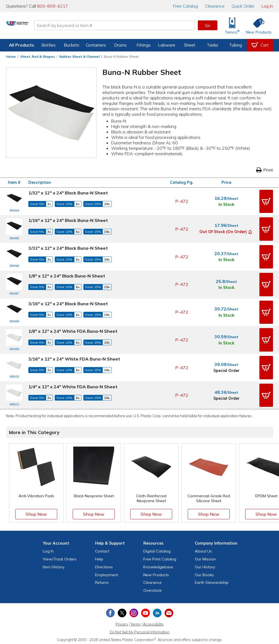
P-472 (182, 201)
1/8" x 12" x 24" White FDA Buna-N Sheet (73, 330)
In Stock (226, 205)
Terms (136, 622)
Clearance (215, 6)
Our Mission (205, 557)
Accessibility (153, 622)
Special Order (226, 369)
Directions (104, 564)
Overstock (152, 588)
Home (11, 57)
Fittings (144, 45)
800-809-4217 (53, 6)
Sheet (190, 45)
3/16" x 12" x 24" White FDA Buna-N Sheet (74, 357)
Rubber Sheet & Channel (79, 57)
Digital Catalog (157, 549)
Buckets (72, 45)
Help (99, 557)
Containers (96, 45)
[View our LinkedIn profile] (157, 611)
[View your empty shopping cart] (260, 45)
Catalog (185, 6)
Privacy (122, 622)
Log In (267, 6)
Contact (102, 549)
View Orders (60, 557)
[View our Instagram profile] (134, 611)
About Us (203, 549)
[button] (266, 201)
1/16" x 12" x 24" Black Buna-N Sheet (68, 220)
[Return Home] (38, 26)
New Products (156, 572)
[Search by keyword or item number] (135, 25)
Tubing (236, 45)
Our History (205, 564)
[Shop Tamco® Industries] (232, 25)
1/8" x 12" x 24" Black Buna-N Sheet (67, 275)
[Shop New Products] (257, 25)
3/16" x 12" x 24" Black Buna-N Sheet (68, 302)
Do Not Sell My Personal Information (139, 630)
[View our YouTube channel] (145, 611)
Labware (167, 45)
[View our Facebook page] (110, 611)
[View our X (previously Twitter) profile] (122, 611)
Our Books (204, 572)
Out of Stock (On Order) (223, 231)
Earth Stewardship (212, 580)
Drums (120, 45)
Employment (107, 572)
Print (265, 170)
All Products (22, 45)
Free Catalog (160, 557)
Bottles (48, 45)
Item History (54, 564)
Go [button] (208, 25)
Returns (102, 580)
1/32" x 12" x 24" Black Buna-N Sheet (68, 193)
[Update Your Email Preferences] (169, 611)
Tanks (213, 45)
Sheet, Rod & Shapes (38, 57)
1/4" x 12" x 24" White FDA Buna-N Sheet (73, 384)
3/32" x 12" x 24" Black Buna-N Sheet (68, 248)
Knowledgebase (158, 564)
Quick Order (243, 6)
